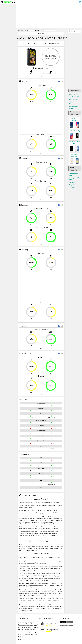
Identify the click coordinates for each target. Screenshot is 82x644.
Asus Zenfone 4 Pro (74, 97)
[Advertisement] (49, 16)
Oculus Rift (72, 188)
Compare (41, 34)
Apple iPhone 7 (30, 43)
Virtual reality (5, 12)
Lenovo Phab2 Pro (52, 43)
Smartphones (6, 9)
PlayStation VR (73, 182)
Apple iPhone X (73, 94)
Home (3, 5)
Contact (4, 15)
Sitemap (4, 18)
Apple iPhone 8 (73, 99)
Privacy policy (22, 639)
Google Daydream (74, 185)
